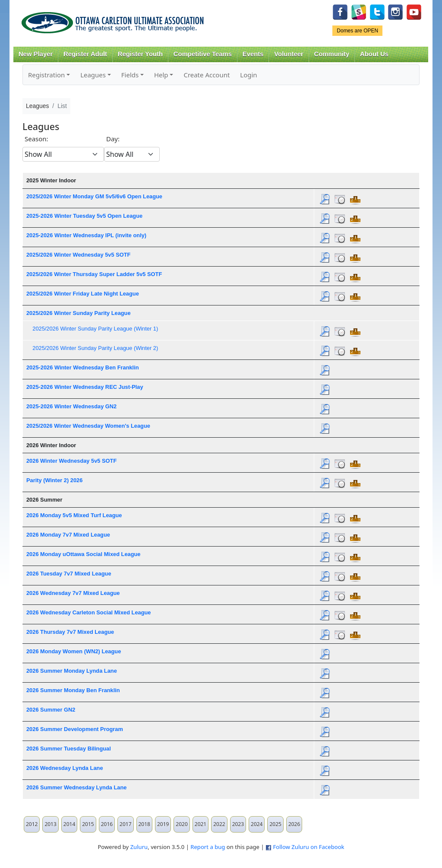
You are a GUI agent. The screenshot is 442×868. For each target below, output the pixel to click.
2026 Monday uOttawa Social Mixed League (83, 554)
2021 (200, 824)
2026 (294, 824)
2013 (50, 824)
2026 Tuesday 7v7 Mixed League (69, 574)
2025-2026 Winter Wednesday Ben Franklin (83, 367)
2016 (107, 824)
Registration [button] (46, 75)
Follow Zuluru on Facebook (308, 847)
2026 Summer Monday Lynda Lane (72, 671)
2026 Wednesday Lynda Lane (65, 768)
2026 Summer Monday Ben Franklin (73, 690)
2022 (219, 824)
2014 (69, 824)
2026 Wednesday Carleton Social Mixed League (89, 612)
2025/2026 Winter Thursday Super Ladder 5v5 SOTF (94, 274)
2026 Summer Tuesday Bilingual (69, 749)
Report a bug (208, 847)
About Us (374, 54)
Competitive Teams (203, 54)
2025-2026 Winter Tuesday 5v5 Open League (84, 216)
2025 (275, 824)
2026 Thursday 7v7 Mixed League (70, 632)
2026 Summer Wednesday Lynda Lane (76, 787)
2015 (88, 824)
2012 (32, 824)
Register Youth (140, 54)
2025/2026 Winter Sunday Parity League (79, 313)
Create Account (207, 75)
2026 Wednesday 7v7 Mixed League (73, 593)
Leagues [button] (93, 75)
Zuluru (139, 847)
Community (332, 54)
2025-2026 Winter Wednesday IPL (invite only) (86, 235)
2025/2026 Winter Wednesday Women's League (88, 426)
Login (248, 75)
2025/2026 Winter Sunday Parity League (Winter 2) (95, 348)
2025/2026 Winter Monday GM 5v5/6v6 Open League (94, 196)
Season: (36, 139)
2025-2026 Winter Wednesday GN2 (71, 406)
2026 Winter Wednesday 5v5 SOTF (71, 461)
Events (253, 54)
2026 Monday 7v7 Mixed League (68, 535)
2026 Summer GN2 (51, 710)
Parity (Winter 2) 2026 (54, 480)
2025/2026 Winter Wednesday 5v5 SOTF (78, 255)
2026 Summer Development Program (75, 729)
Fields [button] (130, 75)
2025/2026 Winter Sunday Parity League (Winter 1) (95, 329)
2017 (125, 824)
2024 (257, 824)
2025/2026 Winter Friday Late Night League (83, 294)
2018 (144, 824)
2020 (182, 824)
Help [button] (161, 75)
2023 (238, 824)
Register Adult (85, 54)
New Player (36, 54)
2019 (163, 824)
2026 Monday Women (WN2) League (74, 651)
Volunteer (289, 54)
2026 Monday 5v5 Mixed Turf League (74, 515)
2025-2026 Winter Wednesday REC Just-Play (85, 387)
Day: (113, 139)
